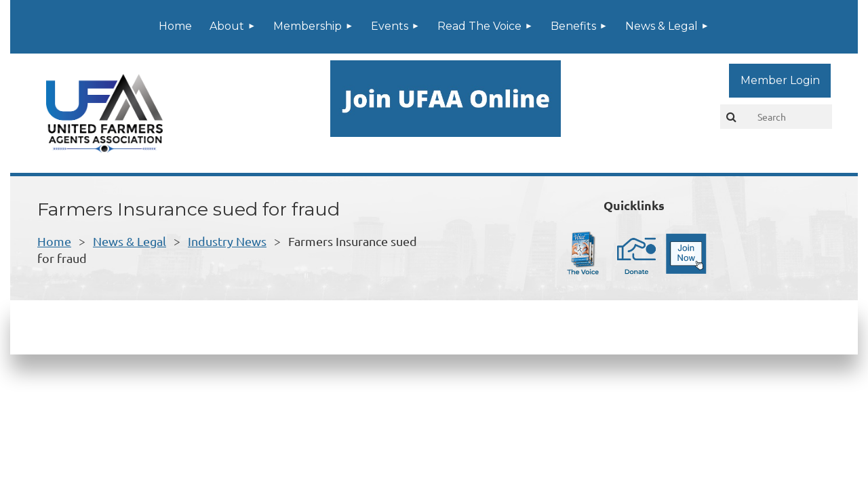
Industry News (227, 241)
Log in (780, 81)
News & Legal (130, 241)
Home (54, 241)
